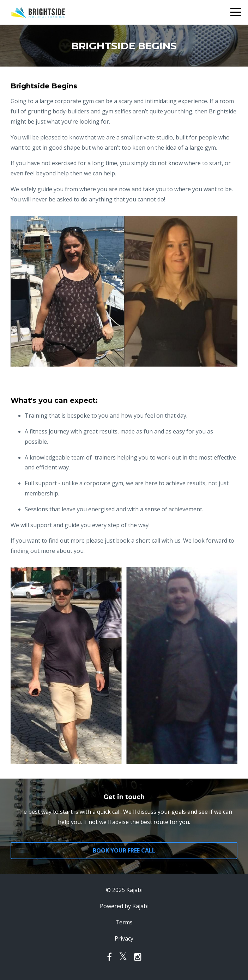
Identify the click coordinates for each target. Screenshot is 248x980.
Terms (124, 922)
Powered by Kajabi (124, 906)
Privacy (124, 938)
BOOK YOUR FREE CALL (124, 850)
